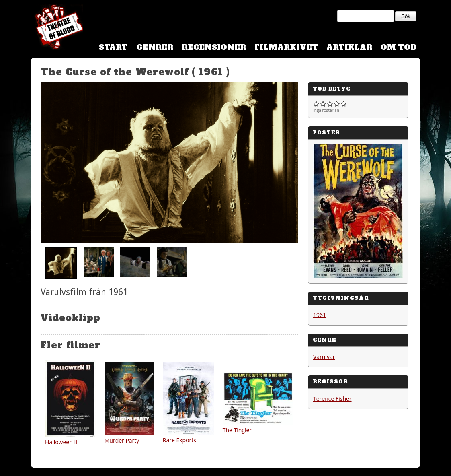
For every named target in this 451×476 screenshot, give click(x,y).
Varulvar (324, 357)
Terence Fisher (332, 399)
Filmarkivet (286, 47)
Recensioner (214, 47)
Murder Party (122, 440)
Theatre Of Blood (57, 28)
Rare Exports (179, 440)
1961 (320, 315)
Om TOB (399, 47)
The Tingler (237, 430)
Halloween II (61, 442)
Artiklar (349, 47)
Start (113, 47)
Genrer (155, 47)
